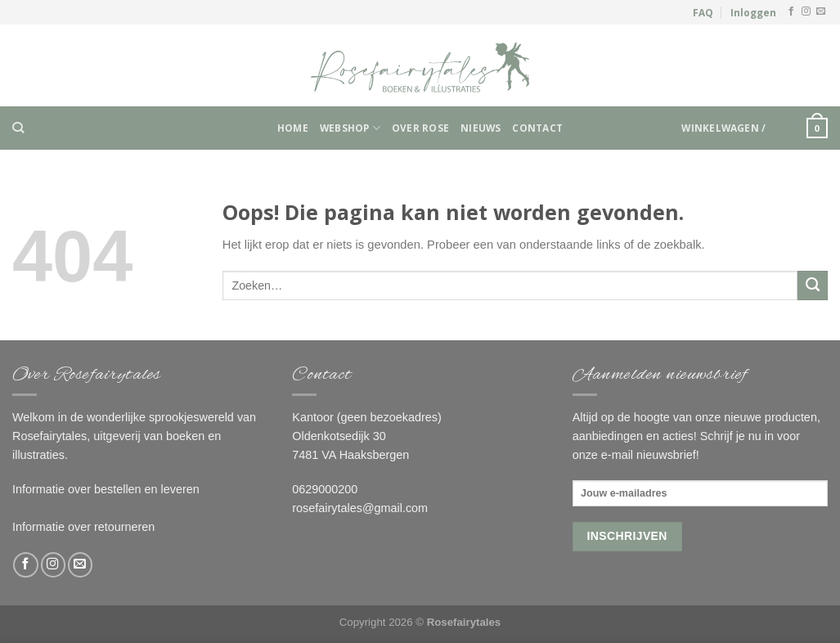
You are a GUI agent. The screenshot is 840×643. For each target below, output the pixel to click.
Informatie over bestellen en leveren (106, 489)
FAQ (703, 12)
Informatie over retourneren (83, 527)
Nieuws (481, 128)
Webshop (350, 128)
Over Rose (420, 128)
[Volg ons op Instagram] (806, 11)
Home (293, 128)
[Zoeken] (18, 128)
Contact (537, 128)
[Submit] (813, 286)
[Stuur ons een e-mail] (821, 11)
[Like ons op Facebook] (791, 11)
